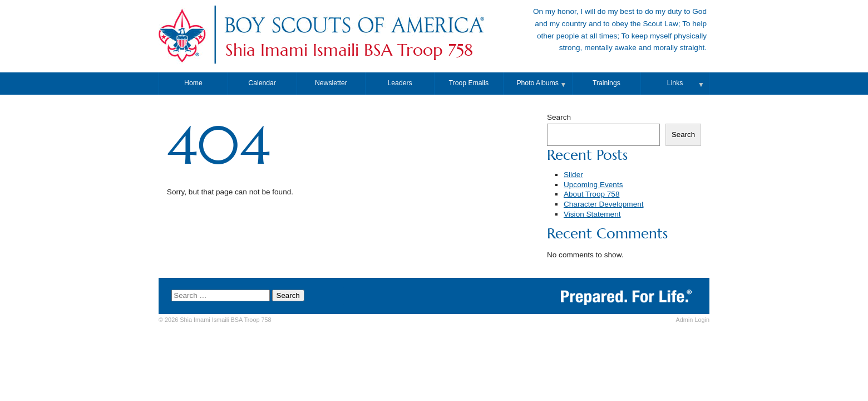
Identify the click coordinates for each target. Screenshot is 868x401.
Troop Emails (469, 83)
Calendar (262, 83)
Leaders (400, 83)
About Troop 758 (592, 194)
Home (193, 83)
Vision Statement (592, 214)
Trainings (606, 83)
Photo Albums (537, 83)
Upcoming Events (593, 185)
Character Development (604, 204)
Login (693, 320)
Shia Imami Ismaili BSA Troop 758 (349, 50)
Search (559, 117)
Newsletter (331, 83)
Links (675, 83)
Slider (573, 175)
